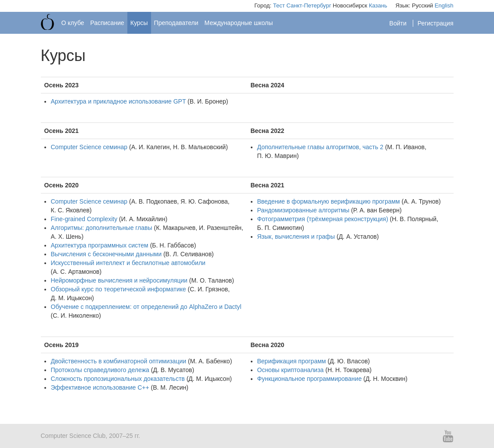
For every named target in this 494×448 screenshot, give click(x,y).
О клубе (73, 23)
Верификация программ (292, 361)
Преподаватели (176, 23)
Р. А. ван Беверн (376, 210)
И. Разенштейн (220, 228)
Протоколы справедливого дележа (100, 370)
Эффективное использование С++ (100, 387)
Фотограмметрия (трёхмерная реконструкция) (323, 219)
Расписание (107, 23)
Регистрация (436, 23)
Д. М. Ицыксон (72, 298)
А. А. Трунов (421, 201)
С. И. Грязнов (209, 289)
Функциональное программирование (310, 379)
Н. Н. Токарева (349, 370)
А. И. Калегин (151, 147)
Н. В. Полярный (414, 219)
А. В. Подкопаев (154, 201)
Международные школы (239, 23)
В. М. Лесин (169, 387)
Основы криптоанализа (291, 370)
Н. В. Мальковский (199, 147)
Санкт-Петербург (309, 5)
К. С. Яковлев (70, 210)
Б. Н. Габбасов (173, 245)
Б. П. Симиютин (280, 228)
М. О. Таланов (211, 280)
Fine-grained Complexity (84, 219)
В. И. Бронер (208, 101)
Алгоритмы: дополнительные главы (102, 228)
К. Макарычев (176, 228)
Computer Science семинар (89, 147)
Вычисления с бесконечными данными (106, 254)
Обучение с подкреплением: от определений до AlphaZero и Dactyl (146, 307)
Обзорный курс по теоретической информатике (119, 289)
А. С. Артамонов (76, 272)
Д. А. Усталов (358, 237)
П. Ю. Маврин (277, 156)
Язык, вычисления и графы (296, 237)
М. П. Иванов (406, 147)
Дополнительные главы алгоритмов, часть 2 (321, 147)
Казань (378, 5)
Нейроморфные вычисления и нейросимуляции (119, 280)
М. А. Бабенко (210, 361)
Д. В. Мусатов (172, 370)
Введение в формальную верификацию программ (329, 201)
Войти (399, 23)
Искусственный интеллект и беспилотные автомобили (128, 263)
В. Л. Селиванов (189, 254)
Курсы (139, 23)
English (444, 5)
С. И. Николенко (76, 315)
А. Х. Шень (66, 237)
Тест (279, 5)
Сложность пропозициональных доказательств (118, 379)
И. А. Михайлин (143, 219)
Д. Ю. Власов (349, 361)
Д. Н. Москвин (385, 379)
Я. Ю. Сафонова (204, 201)
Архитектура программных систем (100, 245)
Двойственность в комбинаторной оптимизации (119, 361)
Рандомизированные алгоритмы (303, 210)
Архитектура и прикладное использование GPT (119, 101)
